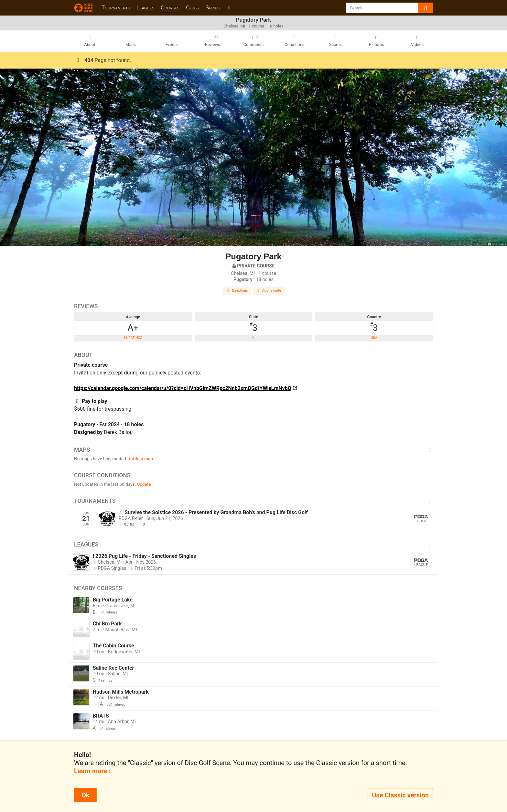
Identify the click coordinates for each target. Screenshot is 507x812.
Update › (145, 484)
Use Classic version (400, 795)
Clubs (192, 8)
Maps (253, 450)
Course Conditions (253, 475)
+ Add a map (141, 459)
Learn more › (92, 771)
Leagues (145, 8)
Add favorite (269, 291)
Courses (170, 8)
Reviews (253, 306)
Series (212, 8)
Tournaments (116, 8)
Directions (237, 291)
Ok (85, 795)
